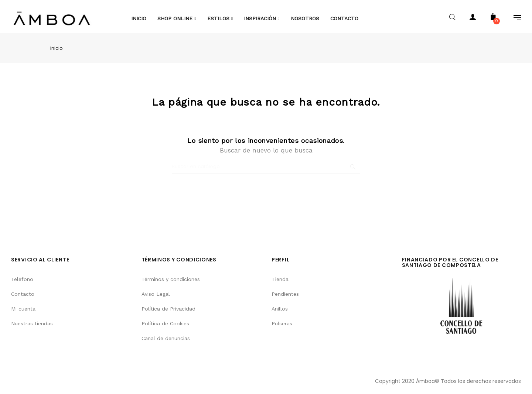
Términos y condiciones (171, 279)
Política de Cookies (165, 323)
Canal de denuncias (166, 338)
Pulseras (282, 323)
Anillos (280, 309)
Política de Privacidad (168, 309)
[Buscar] (266, 167)
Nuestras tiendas (32, 323)
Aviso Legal (156, 294)
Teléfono (22, 279)
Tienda (280, 279)
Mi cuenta (23, 309)
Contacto (23, 294)
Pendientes (285, 294)
